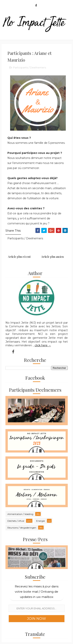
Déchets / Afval (16, 521)
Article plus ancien (52, 257)
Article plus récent (19, 257)
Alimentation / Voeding (20, 514)
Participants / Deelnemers (29, 67)
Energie (40, 521)
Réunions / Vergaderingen (22, 528)
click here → (43, 345)
